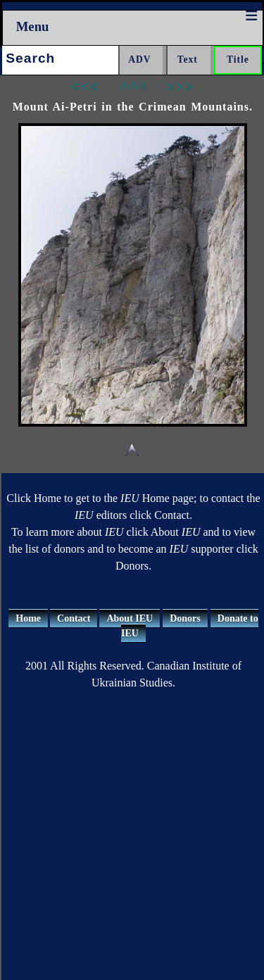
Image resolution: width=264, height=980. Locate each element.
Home (28, 618)
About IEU (130, 618)
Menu (33, 26)
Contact (74, 618)
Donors (185, 618)
